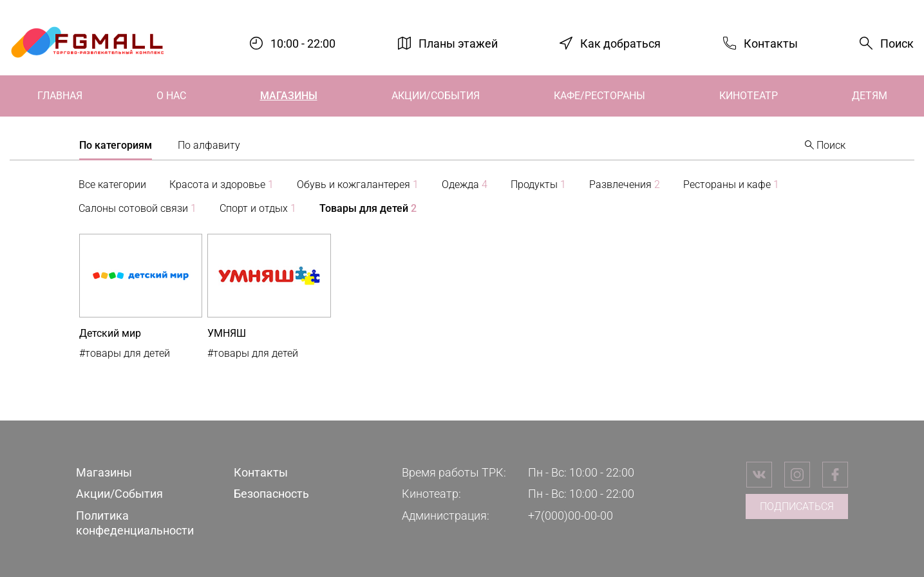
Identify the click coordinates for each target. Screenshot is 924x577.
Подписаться (797, 506)
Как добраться (620, 43)
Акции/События (436, 96)
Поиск (897, 43)
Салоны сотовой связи (137, 208)
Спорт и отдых (258, 208)
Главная (60, 96)
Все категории (112, 184)
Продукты (538, 184)
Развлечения (625, 184)
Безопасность (271, 494)
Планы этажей (458, 43)
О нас (171, 96)
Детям (870, 96)
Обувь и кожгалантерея (358, 184)
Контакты (771, 43)
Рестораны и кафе (731, 184)
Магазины (289, 96)
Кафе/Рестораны (599, 96)
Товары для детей (368, 208)
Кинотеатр (749, 96)
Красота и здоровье (222, 184)
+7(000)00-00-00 (570, 516)
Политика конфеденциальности (135, 523)
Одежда (465, 184)
